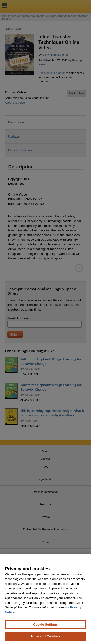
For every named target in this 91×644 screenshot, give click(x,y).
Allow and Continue (46, 638)
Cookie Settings (45, 626)
